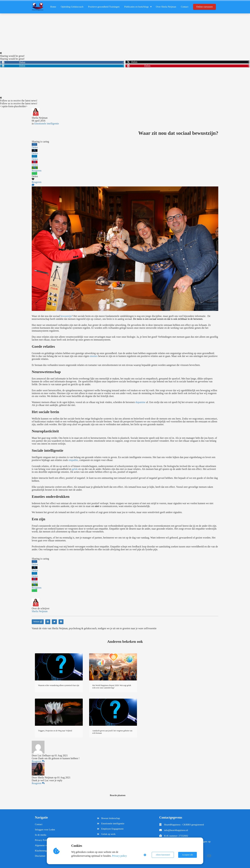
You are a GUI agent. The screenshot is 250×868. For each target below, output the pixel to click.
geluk (75, 469)
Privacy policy (119, 856)
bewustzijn (66, 316)
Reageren (38, 761)
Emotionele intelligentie (47, 124)
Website (38, 622)
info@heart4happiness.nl (176, 830)
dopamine (140, 402)
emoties (94, 356)
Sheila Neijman (40, 118)
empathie (73, 460)
